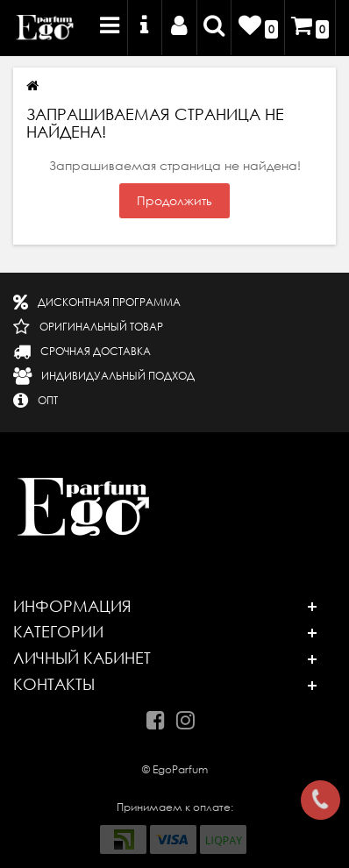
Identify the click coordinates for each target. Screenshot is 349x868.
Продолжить (174, 201)
